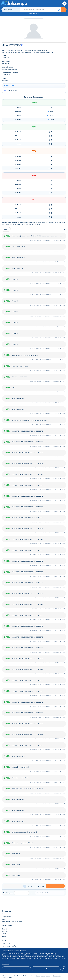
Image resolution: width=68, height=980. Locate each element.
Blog (4, 929)
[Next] (55, 886)
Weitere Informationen (33, 964)
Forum (4, 934)
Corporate (6, 917)
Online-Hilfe (6, 944)
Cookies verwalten (8, 977)
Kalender (5, 931)
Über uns (5, 914)
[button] (59, 10)
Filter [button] (6, 229)
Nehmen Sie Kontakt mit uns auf (13, 921)
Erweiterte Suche (34, 14)
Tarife (4, 919)
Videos (4, 936)
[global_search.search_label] (41, 10)
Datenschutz (57, 976)
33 (43, 886)
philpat (44, 240)
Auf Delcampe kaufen (9, 946)
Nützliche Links (9, 86)
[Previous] (13, 886)
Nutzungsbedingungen (43, 976)
